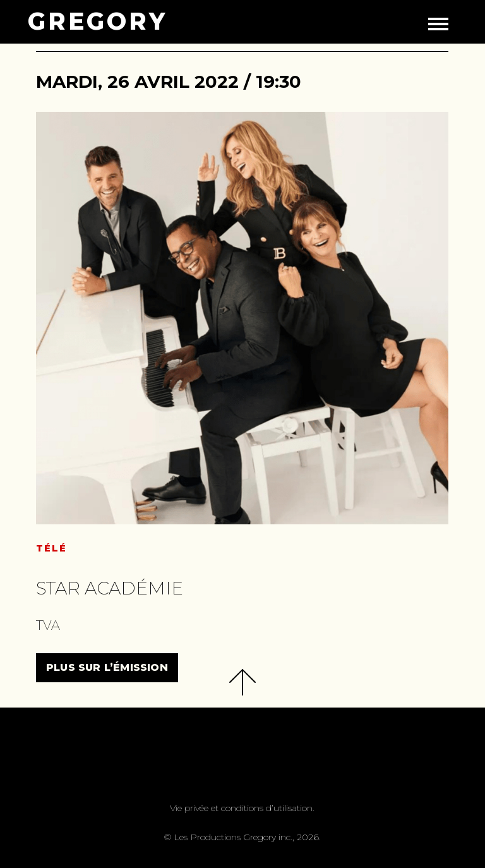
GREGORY (98, 21)
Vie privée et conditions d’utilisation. (242, 808)
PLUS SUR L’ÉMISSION (107, 667)
